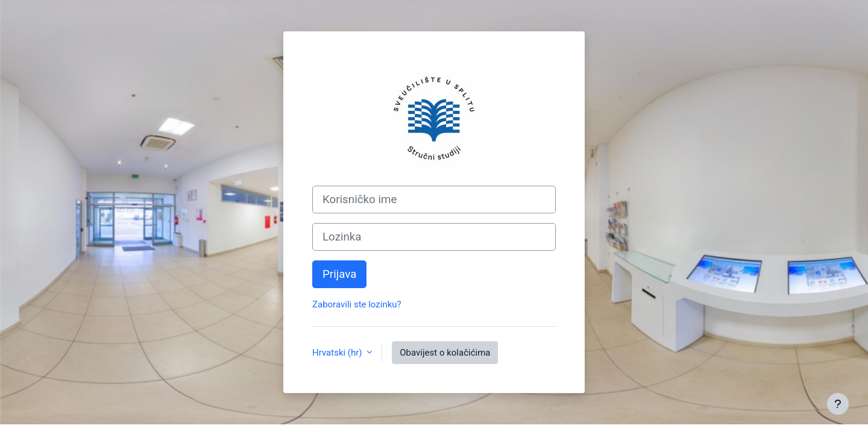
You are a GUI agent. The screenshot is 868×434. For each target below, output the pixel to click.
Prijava (339, 274)
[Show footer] (838, 404)
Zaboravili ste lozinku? (357, 304)
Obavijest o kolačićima (445, 353)
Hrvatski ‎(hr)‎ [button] (338, 353)
